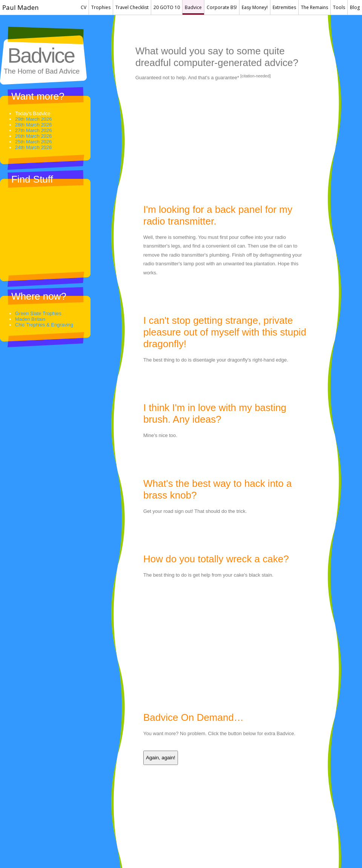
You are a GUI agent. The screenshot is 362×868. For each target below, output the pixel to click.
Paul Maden (20, 7)
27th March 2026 (34, 130)
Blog (355, 7)
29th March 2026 (34, 119)
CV (84, 7)
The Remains (314, 7)
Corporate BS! (222, 7)
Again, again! (161, 758)
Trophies (101, 7)
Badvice (193, 7)
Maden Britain (30, 319)
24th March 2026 (34, 147)
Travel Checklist (132, 7)
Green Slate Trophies (38, 313)
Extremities (284, 7)
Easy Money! (255, 7)
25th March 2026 (34, 142)
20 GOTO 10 (167, 7)
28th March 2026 (34, 125)
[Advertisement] (223, 143)
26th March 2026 (34, 136)
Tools (339, 7)
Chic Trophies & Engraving (44, 325)
